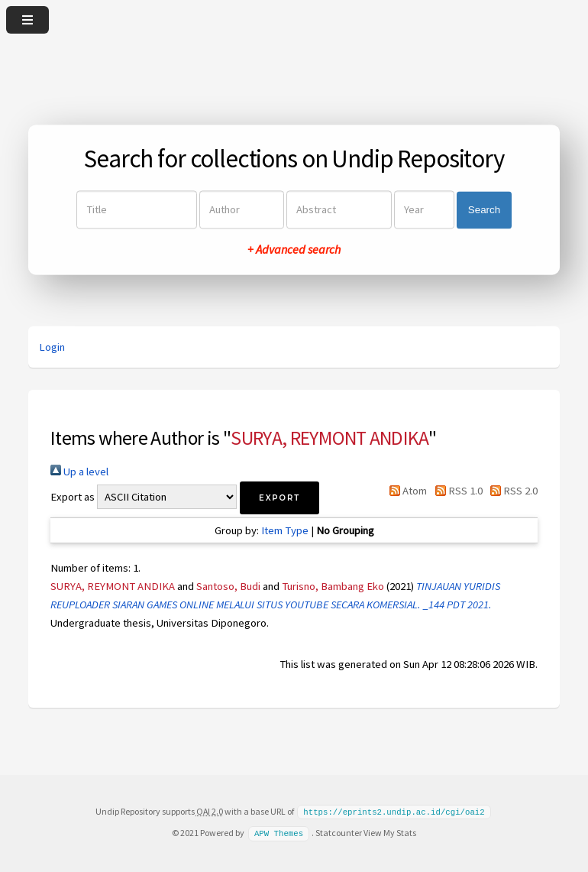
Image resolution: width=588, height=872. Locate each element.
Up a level (79, 472)
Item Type (285, 530)
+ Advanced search (294, 250)
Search (484, 210)
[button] (279, 498)
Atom (405, 491)
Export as (73, 497)
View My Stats (390, 832)
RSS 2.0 (511, 491)
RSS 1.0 (456, 491)
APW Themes (279, 832)
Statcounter (339, 832)
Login (52, 347)
